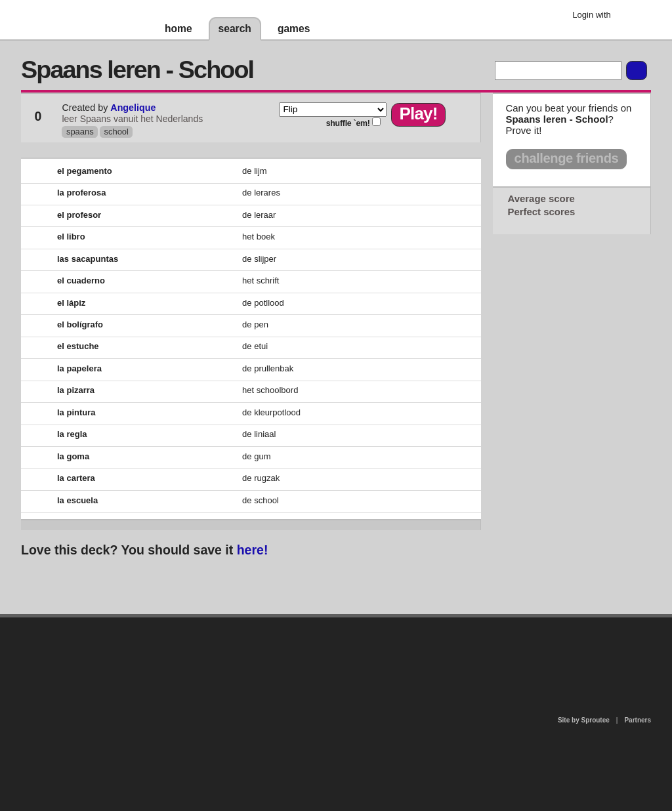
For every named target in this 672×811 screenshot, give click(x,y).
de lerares (261, 193)
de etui (255, 346)
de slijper (259, 259)
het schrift (261, 281)
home (178, 29)
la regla (72, 434)
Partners (638, 720)
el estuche (78, 346)
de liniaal (259, 434)
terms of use (439, 655)
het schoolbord (270, 390)
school (116, 132)
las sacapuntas (88, 259)
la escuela (77, 500)
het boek (259, 237)
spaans (80, 132)
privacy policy (378, 623)
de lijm (255, 171)
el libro (71, 237)
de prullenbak (268, 368)
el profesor (79, 215)
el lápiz (71, 303)
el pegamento (85, 171)
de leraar (259, 215)
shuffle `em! (348, 123)
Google (631, 16)
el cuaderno (81, 281)
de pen (255, 324)
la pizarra (76, 390)
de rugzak (261, 478)
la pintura (76, 412)
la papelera (79, 368)
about (167, 671)
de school (261, 500)
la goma (73, 456)
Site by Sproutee (584, 720)
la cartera (76, 478)
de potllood (263, 303)
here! (253, 550)
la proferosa (81, 193)
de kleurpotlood (271, 412)
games (294, 29)
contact (329, 651)
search (235, 29)
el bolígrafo (80, 324)
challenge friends (567, 158)
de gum (256, 456)
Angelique (133, 108)
